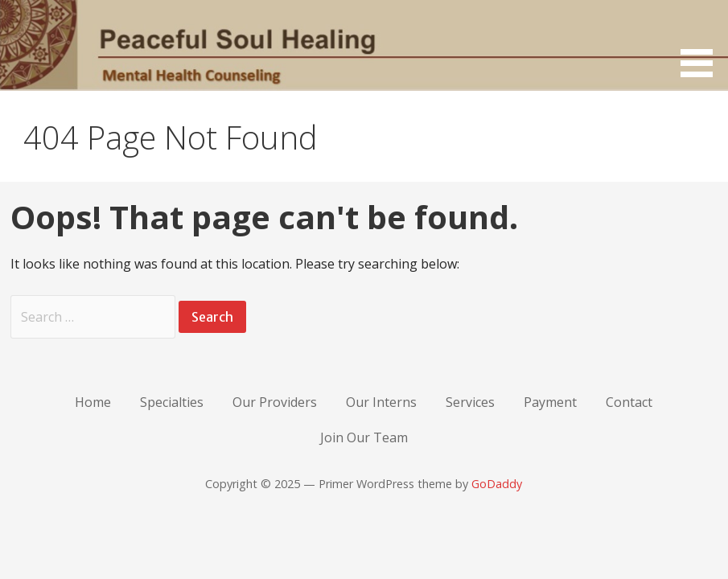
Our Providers (275, 402)
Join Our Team (364, 437)
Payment (550, 402)
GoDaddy (497, 484)
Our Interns (381, 402)
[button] (702, 41)
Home (93, 402)
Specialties (172, 402)
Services (470, 402)
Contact (629, 402)
